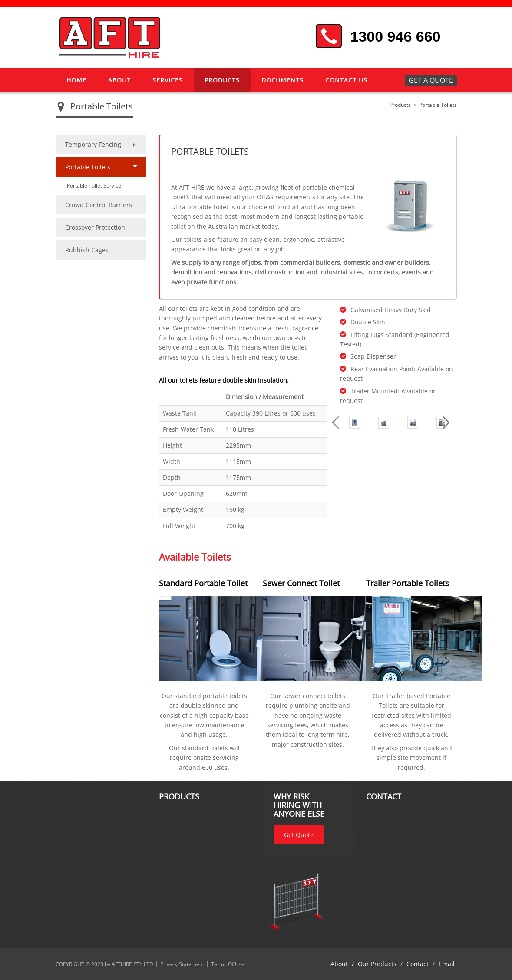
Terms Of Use (228, 964)
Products (400, 105)
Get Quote (299, 835)
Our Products (377, 964)
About (339, 964)
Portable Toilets (438, 105)
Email (447, 964)
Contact (418, 964)
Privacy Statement (182, 964)
